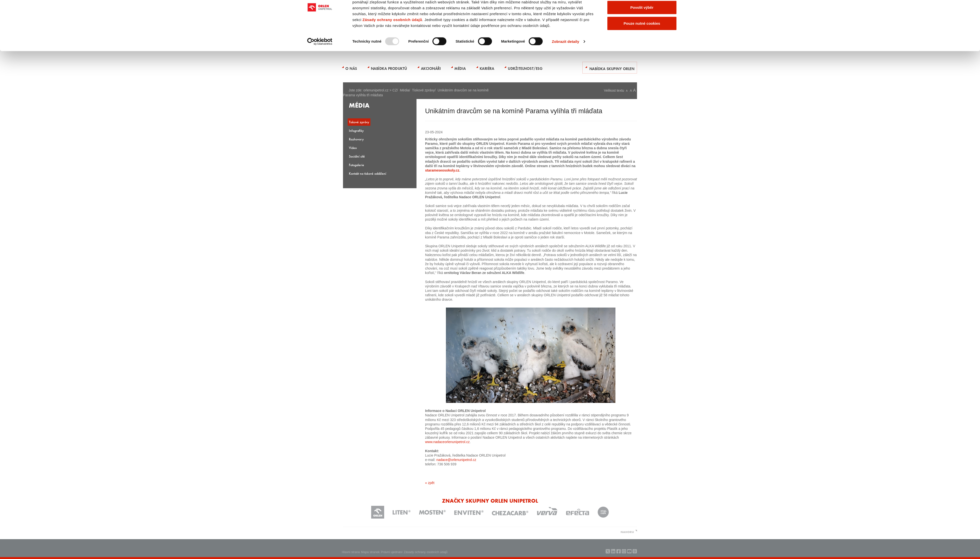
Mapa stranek (370, 552)
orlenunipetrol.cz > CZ (380, 90)
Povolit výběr (642, 29)
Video (353, 148)
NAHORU (627, 532)
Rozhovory (356, 139)
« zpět (430, 483)
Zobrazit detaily (566, 63)
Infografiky (356, 130)
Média (404, 90)
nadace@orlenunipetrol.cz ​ (457, 460)
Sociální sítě (357, 156)
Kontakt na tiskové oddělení (367, 173)
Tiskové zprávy (423, 90)
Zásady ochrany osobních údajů (392, 41)
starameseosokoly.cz (442, 170)
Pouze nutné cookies (642, 45)
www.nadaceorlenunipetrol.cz (447, 442)
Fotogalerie (356, 165)
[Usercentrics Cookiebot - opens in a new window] (320, 63)
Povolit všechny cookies (642, 13)
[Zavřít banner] (684, 8)
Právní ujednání (392, 552)
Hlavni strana (351, 552)
